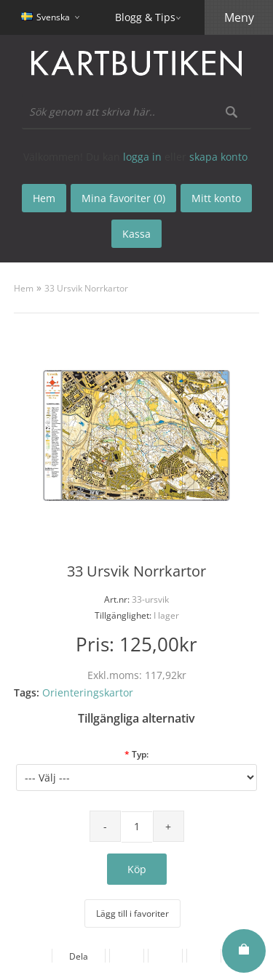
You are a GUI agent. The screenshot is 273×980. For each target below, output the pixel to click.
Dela (79, 956)
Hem (24, 288)
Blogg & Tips (145, 17)
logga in (142, 157)
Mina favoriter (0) (123, 198)
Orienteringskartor (88, 692)
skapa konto (218, 157)
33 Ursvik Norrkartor (86, 288)
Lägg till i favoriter (132, 913)
